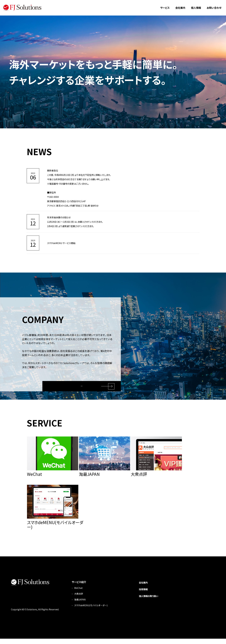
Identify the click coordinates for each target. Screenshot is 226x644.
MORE (83, 384)
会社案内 (180, 8)
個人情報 (196, 8)
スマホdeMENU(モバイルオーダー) (86, 610)
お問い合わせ (214, 8)
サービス (165, 8)
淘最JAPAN (73, 605)
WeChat (71, 593)
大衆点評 (72, 599)
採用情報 (141, 594)
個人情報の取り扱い (147, 601)
